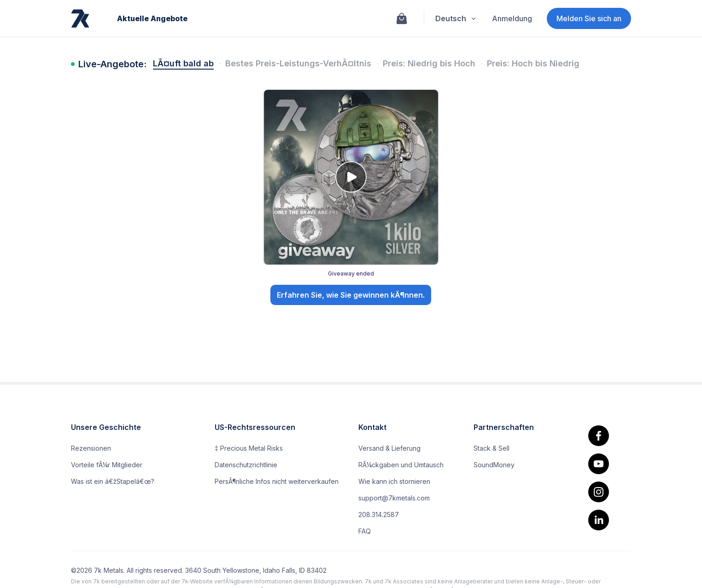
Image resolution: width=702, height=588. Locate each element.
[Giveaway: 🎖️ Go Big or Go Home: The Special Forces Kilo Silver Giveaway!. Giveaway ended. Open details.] (351, 199)
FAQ (365, 531)
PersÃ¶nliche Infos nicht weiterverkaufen (277, 481)
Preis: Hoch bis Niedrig (533, 63)
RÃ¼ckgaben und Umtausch (401, 465)
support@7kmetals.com (394, 498)
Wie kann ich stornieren (394, 481)
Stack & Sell (491, 448)
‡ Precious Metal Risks (249, 448)
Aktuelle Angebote (152, 18)
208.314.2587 (379, 514)
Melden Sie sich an (589, 18)
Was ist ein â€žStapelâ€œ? (113, 481)
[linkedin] (599, 520)
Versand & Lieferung (389, 448)
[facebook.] (599, 436)
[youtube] (599, 464)
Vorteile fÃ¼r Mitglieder (107, 465)
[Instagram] (599, 492)
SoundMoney (494, 465)
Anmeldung (512, 18)
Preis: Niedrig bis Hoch (429, 63)
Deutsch (456, 18)
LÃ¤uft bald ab (183, 63)
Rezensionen (91, 448)
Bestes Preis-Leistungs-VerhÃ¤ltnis (298, 63)
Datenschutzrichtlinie (246, 465)
